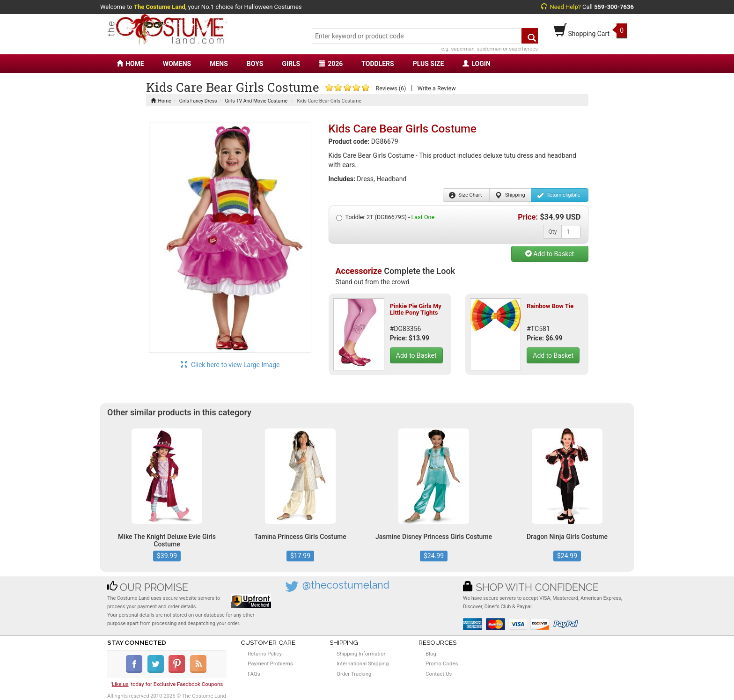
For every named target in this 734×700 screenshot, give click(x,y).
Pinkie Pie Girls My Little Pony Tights (416, 309)
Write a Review (437, 88)
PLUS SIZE (429, 64)
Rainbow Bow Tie (550, 306)
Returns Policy (265, 654)
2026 (331, 64)
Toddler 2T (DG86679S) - (385, 217)
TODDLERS (378, 64)
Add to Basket (550, 254)
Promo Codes (442, 663)
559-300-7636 (614, 7)
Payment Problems (270, 663)
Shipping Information (362, 654)
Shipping (510, 195)
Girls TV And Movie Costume (256, 101)
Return (559, 195)
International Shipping (363, 663)
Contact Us (439, 674)
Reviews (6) (391, 88)
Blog (431, 654)
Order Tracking (354, 674)
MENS (219, 64)
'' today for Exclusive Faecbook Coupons (167, 684)
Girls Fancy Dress (198, 101)
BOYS (255, 64)
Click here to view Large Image (230, 365)
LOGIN (476, 64)
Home (161, 101)
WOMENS (177, 64)
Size (466, 195)
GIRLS (291, 64)
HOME (130, 64)
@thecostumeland (346, 585)
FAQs (254, 674)
